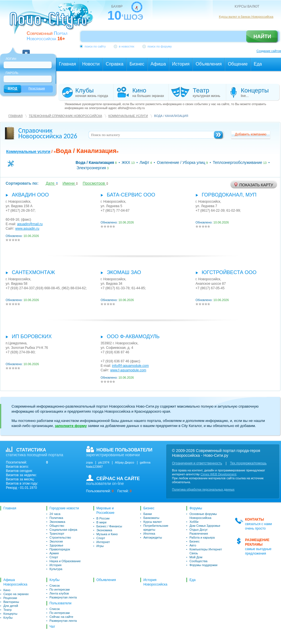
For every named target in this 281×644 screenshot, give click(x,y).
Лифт (145, 162)
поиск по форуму (160, 46)
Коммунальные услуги (128, 116)
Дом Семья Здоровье (205, 526)
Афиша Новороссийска (15, 582)
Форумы (196, 508)
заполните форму (71, 426)
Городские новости (64, 508)
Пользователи (60, 603)
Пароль (12, 73)
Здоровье (56, 545)
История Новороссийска (155, 582)
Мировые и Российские (105, 510)
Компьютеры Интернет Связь (206, 551)
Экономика (57, 522)
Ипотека (149, 534)
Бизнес (149, 508)
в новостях (127, 46)
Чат (52, 627)
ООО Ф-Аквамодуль (133, 336)
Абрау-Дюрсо (124, 462)
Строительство (60, 537)
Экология (56, 541)
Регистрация (37, 88)
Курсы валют (153, 522)
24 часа (55, 514)
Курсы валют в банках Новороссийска (246, 17)
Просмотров (96, 183)
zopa (89, 462)
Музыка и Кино (107, 534)
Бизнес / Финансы (109, 526)
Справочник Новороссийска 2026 (48, 133)
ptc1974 (104, 462)
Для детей (11, 606)
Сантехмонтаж (33, 272)
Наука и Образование (65, 561)
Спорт (54, 557)
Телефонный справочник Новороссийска (65, 116)
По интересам (60, 589)
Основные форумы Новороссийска (203, 516)
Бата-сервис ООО (131, 195)
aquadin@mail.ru (30, 224)
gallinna (145, 462)
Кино (7, 590)
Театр (7, 610)
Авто (193, 545)
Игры (100, 546)
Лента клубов (59, 593)
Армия (54, 553)
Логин (11, 59)
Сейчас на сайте (61, 617)
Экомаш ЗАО (124, 272)
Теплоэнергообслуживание (237, 162)
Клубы (8, 618)
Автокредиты (153, 537)
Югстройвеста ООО (229, 272)
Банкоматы (151, 518)
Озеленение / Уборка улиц (181, 162)
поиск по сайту (95, 46)
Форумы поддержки (203, 565)
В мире (101, 522)
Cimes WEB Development (218, 474)
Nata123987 (94, 467)
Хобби (194, 522)
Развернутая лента (63, 597)
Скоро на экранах (16, 594)
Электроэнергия (91, 168)
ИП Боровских (32, 336)
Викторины (11, 602)
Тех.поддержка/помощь (248, 463)
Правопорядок (60, 549)
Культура (56, 569)
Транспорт (57, 534)
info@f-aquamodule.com (131, 366)
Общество (57, 526)
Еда (192, 580)
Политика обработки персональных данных (203, 489)
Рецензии (10, 598)
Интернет (103, 542)
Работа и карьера (202, 537)
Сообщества (198, 561)
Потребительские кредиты (156, 528)
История (55, 565)
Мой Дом (196, 557)
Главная (15, 116)
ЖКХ (126, 162)
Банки (148, 514)
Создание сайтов (269, 51)
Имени (71, 183)
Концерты (10, 614)
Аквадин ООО (30, 195)
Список (55, 586)
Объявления (106, 580)
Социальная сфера (63, 530)
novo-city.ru (53, 22)
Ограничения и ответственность (197, 463)
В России (103, 518)
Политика (56, 518)
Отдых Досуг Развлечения (199, 532)
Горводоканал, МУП (229, 195)
